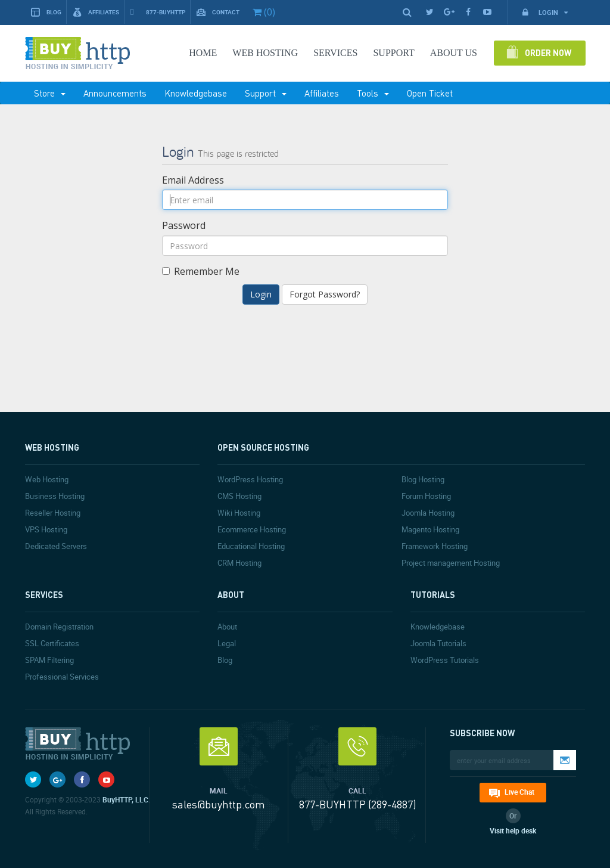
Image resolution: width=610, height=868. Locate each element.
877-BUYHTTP (158, 12)
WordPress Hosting (250, 479)
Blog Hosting (423, 479)
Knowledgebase (196, 93)
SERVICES (335, 53)
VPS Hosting (46, 529)
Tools (373, 93)
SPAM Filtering (49, 660)
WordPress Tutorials (445, 660)
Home (203, 53)
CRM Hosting (239, 563)
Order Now (548, 52)
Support (266, 93)
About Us (454, 53)
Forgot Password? (325, 294)
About (227, 627)
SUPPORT (393, 53)
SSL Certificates (52, 643)
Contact (218, 12)
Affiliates (96, 12)
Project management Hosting (451, 563)
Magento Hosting (430, 529)
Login (544, 12)
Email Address (193, 180)
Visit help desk (513, 830)
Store (50, 93)
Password (184, 225)
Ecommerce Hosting (252, 529)
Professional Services (62, 677)
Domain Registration (59, 627)
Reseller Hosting (53, 513)
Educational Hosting (251, 546)
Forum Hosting (426, 496)
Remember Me (201, 271)
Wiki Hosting (239, 513)
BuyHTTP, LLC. (126, 799)
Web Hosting (265, 53)
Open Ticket (430, 93)
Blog (46, 12)
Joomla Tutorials (438, 643)
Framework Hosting (435, 546)
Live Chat (519, 792)
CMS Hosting (239, 496)
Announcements (115, 93)
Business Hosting (55, 496)
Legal (227, 643)
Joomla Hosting (428, 513)
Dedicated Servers (56, 546)
